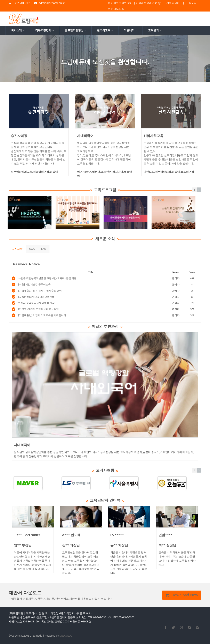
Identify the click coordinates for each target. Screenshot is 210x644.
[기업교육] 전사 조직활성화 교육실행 (38, 309)
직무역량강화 (46, 30)
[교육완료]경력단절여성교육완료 (36, 297)
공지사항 (17, 249)
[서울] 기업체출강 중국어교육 (34, 284)
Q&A (32, 249)
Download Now (182, 595)
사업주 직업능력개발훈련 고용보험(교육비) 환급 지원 (47, 278)
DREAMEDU (66, 636)
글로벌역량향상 (76, 30)
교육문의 (156, 30)
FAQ (44, 249)
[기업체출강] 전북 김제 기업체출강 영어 (40, 291)
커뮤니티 (132, 30)
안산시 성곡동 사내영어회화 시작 (36, 303)
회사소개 (19, 30)
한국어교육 (106, 30)
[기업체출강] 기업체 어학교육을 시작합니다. (42, 315)
